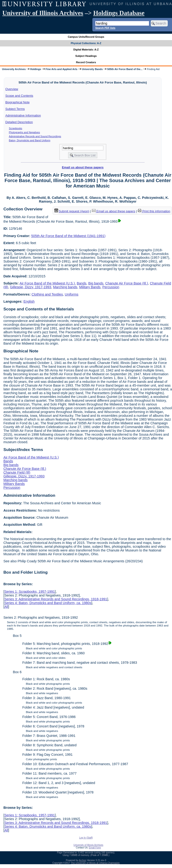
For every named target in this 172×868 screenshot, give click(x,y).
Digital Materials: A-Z (86, 50)
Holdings (36, 69)
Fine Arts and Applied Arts (62, 69)
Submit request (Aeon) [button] (72, 211)
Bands (82, 283)
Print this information (154, 211)
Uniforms (72, 294)
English (29, 301)
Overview (12, 89)
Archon (83, 860)
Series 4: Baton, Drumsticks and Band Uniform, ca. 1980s (48, 603)
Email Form (95, 848)
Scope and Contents (19, 96)
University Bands (92, 69)
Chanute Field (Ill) (17, 472)
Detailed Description (19, 122)
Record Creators (86, 62)
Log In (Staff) (86, 838)
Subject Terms (15, 109)
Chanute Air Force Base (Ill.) (127, 283)
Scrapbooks (16, 128)
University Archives (14, 69)
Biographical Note (18, 102)
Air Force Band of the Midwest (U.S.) (47, 283)
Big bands (96, 283)
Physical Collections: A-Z (86, 43)
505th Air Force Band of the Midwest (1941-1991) (68, 236)
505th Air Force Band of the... (125, 69)
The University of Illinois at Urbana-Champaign (95, 863)
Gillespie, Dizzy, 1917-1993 (30, 287)
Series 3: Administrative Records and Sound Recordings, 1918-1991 (56, 599)
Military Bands (90, 287)
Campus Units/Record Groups (86, 37)
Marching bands (65, 287)
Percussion (111, 287)
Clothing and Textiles (47, 294)
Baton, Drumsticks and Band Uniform (30, 140)
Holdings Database (119, 13)
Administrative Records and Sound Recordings (35, 136)
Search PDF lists (105, 28)
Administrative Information (23, 115)
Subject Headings (86, 56)
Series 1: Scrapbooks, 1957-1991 (30, 592)
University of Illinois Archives (43, 13)
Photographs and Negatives (25, 132)
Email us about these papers (83, 167)
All (6, 607)
